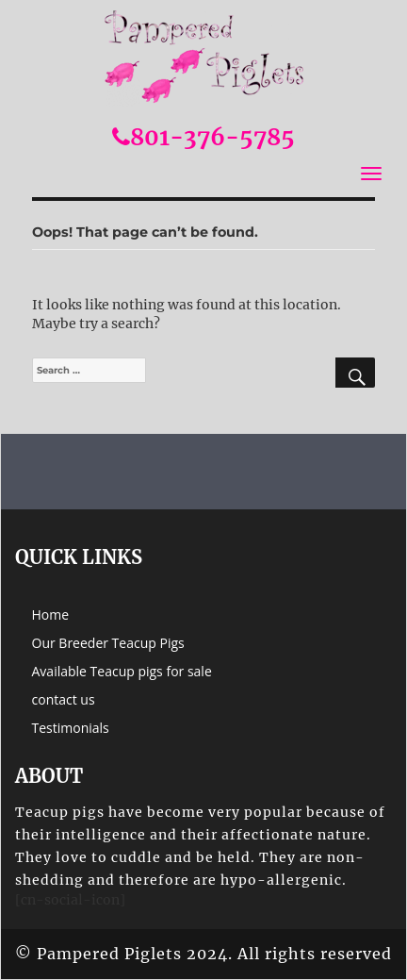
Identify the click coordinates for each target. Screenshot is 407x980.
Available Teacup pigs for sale (122, 671)
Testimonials (71, 728)
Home (51, 615)
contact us (64, 699)
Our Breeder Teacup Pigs (108, 643)
